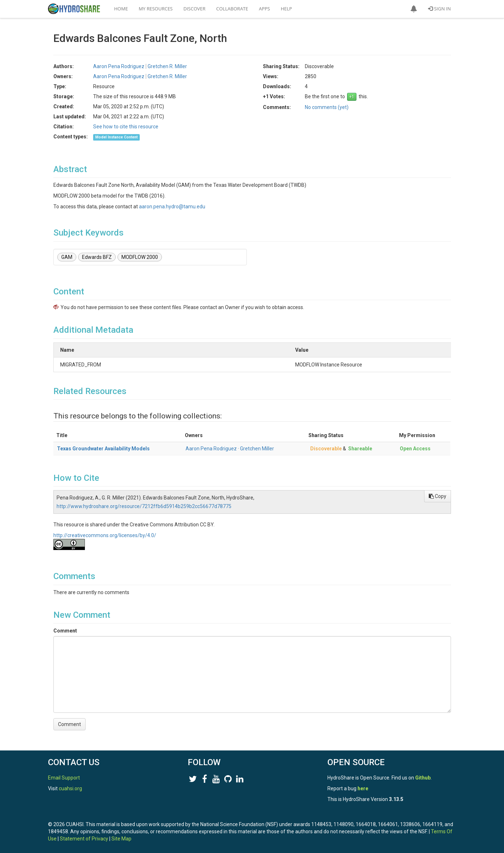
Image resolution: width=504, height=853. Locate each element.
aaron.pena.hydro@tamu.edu (172, 207)
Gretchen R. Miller (167, 66)
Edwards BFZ (97, 257)
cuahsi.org (70, 788)
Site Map (121, 839)
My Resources (156, 9)
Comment (65, 631)
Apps (265, 9)
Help (286, 9)
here (363, 788)
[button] (414, 9)
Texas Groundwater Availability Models (103, 449)
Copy (438, 496)
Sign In (439, 9)
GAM (67, 257)
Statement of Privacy (84, 839)
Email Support (64, 778)
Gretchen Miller (257, 449)
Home (121, 9)
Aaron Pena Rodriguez (119, 66)
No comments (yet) (327, 107)
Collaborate (232, 9)
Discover (195, 9)
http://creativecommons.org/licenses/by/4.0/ (105, 535)
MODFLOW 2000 (140, 257)
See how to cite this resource (126, 127)
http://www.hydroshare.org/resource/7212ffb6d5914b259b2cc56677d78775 (144, 506)
